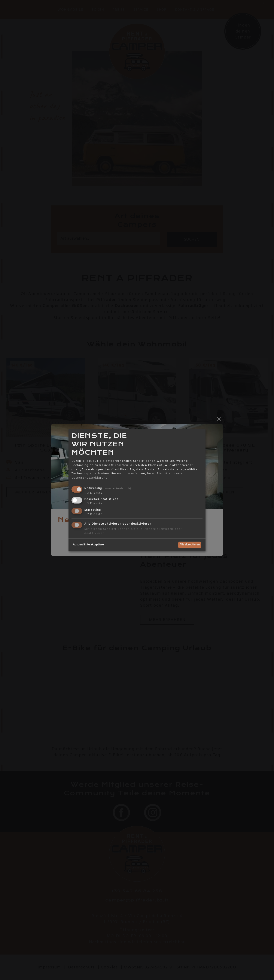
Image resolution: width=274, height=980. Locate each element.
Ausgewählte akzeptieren (89, 545)
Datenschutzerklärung (90, 478)
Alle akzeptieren (190, 545)
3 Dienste (93, 493)
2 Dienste (93, 503)
